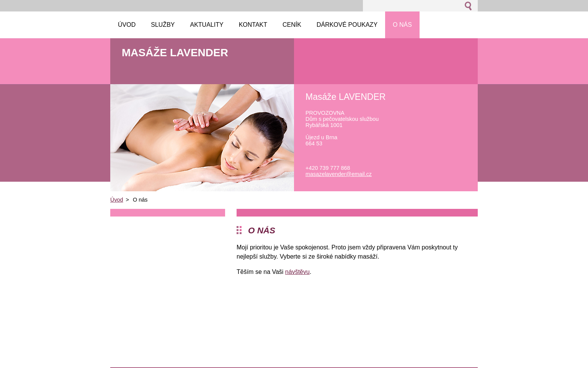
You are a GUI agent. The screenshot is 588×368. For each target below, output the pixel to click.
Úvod (117, 200)
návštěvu (297, 272)
